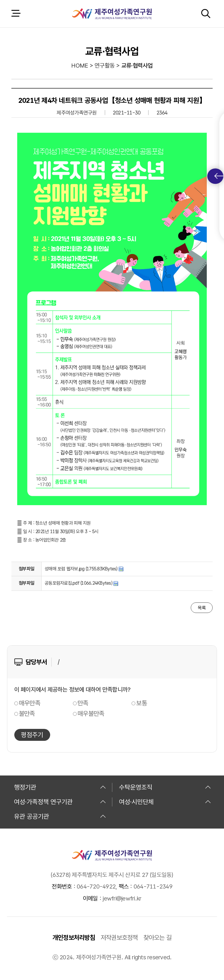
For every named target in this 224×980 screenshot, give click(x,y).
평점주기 (32, 735)
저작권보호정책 (119, 937)
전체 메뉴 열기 (16, 14)
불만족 (27, 713)
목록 (202, 608)
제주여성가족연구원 (112, 14)
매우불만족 (91, 713)
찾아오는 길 (158, 937)
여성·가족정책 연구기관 (60, 802)
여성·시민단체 (165, 802)
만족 (83, 703)
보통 (142, 703)
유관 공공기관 (60, 816)
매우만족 (30, 703)
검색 (206, 14)
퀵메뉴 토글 (219, 176)
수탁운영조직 (165, 787)
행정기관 (60, 787)
